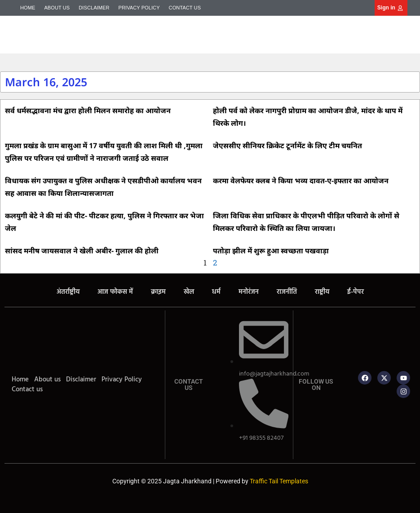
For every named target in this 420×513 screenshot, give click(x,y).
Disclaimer (94, 8)
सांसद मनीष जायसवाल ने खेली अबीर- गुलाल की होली (82, 251)
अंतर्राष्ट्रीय (68, 292)
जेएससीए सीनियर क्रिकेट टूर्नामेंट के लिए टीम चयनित (287, 146)
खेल (189, 292)
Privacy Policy (139, 8)
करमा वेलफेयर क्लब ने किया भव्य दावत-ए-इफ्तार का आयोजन (301, 181)
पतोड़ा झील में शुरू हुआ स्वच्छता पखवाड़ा (271, 251)
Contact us (185, 8)
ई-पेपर (356, 292)
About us (57, 8)
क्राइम (158, 292)
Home (28, 8)
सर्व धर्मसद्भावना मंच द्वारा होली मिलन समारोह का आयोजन (88, 111)
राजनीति (287, 292)
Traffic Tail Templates (279, 481)
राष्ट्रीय (322, 292)
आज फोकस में (115, 292)
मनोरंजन (249, 292)
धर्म (216, 292)
